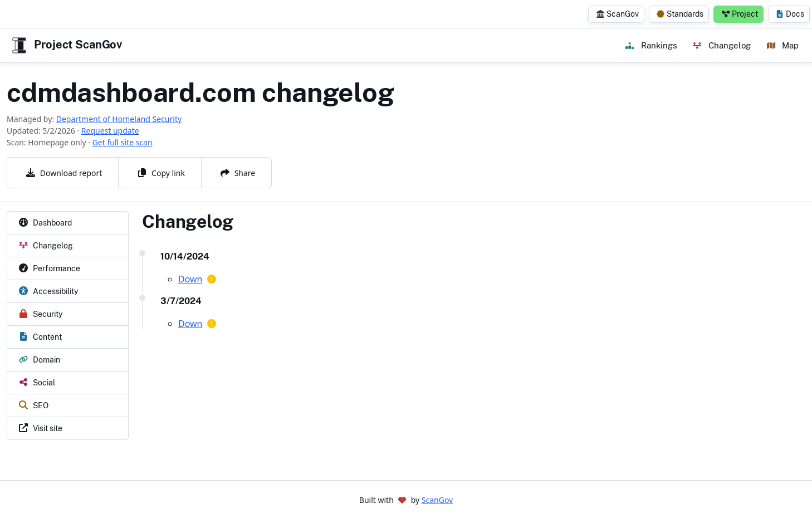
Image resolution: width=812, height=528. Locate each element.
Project (740, 14)
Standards (680, 14)
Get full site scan (123, 142)
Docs (790, 14)
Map (783, 45)
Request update (110, 131)
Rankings (651, 45)
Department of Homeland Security (119, 119)
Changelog (721, 45)
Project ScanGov (66, 45)
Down (190, 279)
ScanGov (618, 14)
